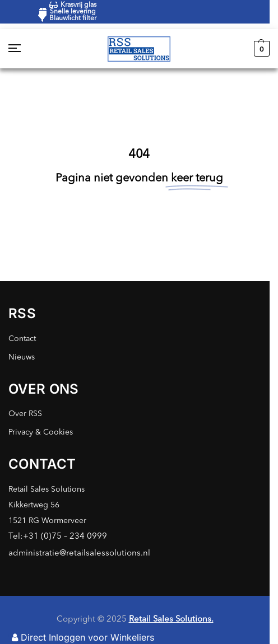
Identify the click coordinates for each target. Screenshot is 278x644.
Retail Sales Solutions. (171, 620)
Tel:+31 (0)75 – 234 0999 (58, 537)
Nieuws (22, 357)
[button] (260, 49)
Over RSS (25, 414)
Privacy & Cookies (41, 432)
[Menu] (25, 49)
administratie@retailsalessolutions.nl (79, 554)
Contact (22, 339)
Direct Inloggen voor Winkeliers (83, 637)
